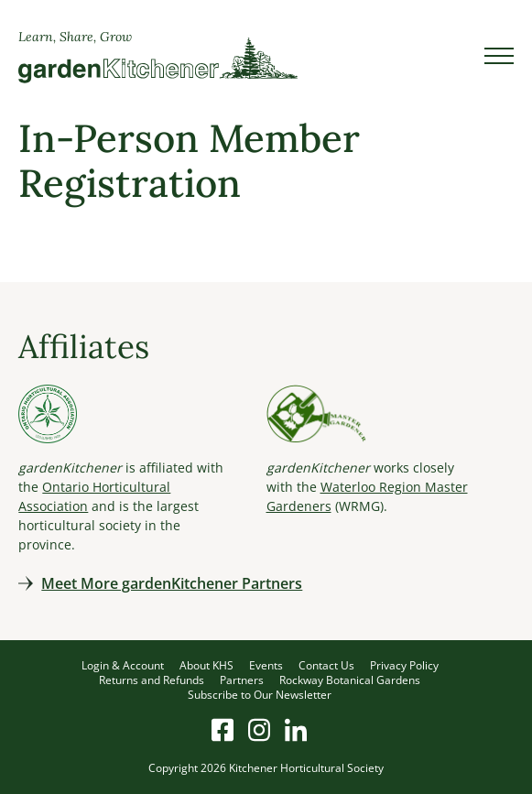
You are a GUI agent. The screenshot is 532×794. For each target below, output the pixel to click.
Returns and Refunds (152, 680)
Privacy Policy (404, 665)
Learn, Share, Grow (75, 37)
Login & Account (123, 665)
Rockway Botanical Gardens (350, 680)
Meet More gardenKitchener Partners (172, 583)
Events (266, 665)
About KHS (206, 665)
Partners (242, 680)
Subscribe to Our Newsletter (260, 695)
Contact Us (326, 665)
